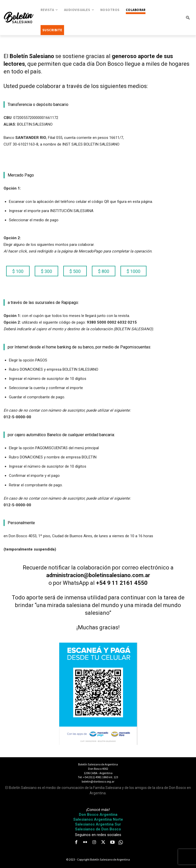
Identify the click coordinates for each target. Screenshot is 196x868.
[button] (188, 18)
